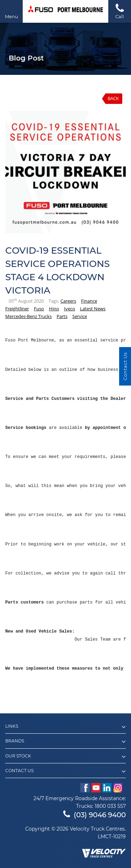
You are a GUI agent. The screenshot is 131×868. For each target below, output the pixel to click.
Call (120, 11)
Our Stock (65, 757)
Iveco (70, 309)
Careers (68, 301)
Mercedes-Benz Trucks (28, 316)
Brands (65, 742)
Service (80, 316)
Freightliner (17, 309)
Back (113, 98)
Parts (62, 316)
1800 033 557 (110, 806)
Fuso (39, 309)
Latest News (93, 309)
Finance (89, 301)
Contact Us (65, 771)
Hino (54, 309)
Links (65, 727)
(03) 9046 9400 (94, 815)
